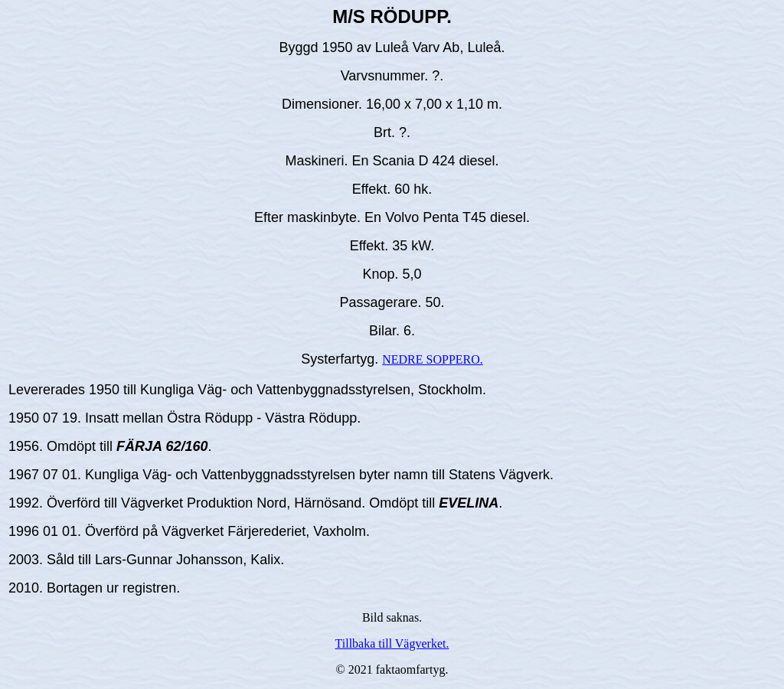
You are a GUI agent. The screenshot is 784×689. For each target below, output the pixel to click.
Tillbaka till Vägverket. (392, 643)
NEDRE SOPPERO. (433, 359)
